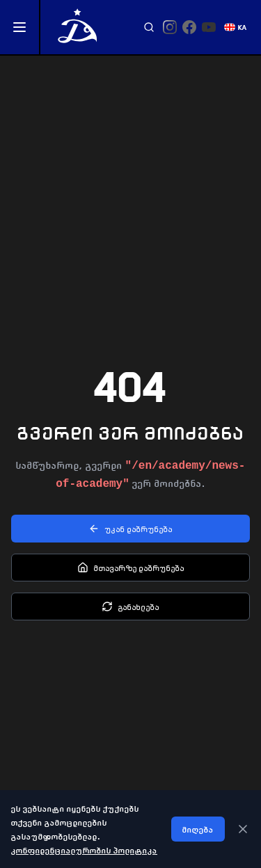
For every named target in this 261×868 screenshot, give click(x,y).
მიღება (198, 829)
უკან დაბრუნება (130, 529)
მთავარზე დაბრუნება (131, 568)
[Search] (149, 27)
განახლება (130, 606)
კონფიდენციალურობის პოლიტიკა (84, 850)
